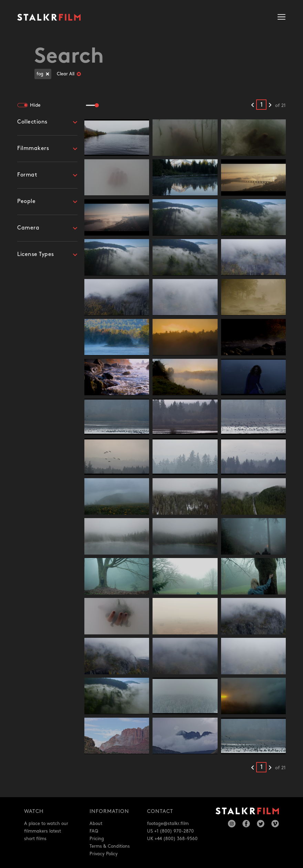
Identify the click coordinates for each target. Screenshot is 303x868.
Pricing (97, 839)
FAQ (94, 831)
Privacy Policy (104, 854)
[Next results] (270, 105)
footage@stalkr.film (168, 824)
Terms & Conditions (110, 846)
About (96, 824)
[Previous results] (253, 105)
